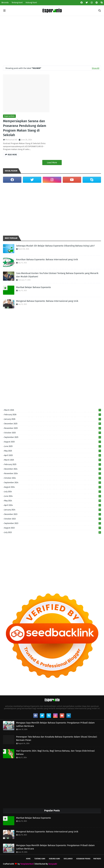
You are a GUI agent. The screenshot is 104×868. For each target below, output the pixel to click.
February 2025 (53, 464)
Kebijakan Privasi (83, 859)
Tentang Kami (17, 3)
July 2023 (53, 532)
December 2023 (53, 514)
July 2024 (53, 492)
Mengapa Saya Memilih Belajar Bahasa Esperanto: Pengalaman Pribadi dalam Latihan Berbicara (55, 724)
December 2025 (53, 424)
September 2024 (53, 482)
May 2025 (53, 451)
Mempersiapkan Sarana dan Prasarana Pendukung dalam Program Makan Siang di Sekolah (25, 128)
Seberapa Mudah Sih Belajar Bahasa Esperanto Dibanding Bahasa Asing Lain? (55, 246)
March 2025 (53, 460)
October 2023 (53, 519)
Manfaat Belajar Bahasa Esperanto (33, 287)
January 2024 (53, 510)
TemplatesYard (27, 864)
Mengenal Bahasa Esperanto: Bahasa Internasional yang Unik (47, 301)
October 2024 (53, 478)
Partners (97, 859)
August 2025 (53, 442)
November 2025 (53, 428)
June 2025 (53, 446)
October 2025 (53, 433)
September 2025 (53, 437)
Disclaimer (68, 859)
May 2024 (53, 501)
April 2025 (53, 455)
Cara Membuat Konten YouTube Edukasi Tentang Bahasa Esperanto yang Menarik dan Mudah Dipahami (57, 275)
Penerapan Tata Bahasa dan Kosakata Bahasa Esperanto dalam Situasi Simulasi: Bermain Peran (57, 738)
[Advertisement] (52, 39)
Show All (96, 68)
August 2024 (53, 487)
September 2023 (53, 523)
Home (28, 859)
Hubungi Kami (31, 3)
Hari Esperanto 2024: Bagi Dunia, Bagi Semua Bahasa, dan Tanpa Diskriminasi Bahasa (55, 753)
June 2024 (53, 496)
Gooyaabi (53, 864)
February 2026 (53, 415)
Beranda (5, 3)
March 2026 (53, 410)
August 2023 (53, 528)
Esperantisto (9, 116)
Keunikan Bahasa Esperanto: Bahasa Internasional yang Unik (47, 259)
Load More (52, 163)
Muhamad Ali (12, 140)
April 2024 (53, 505)
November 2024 (53, 473)
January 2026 (53, 419)
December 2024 (53, 469)
